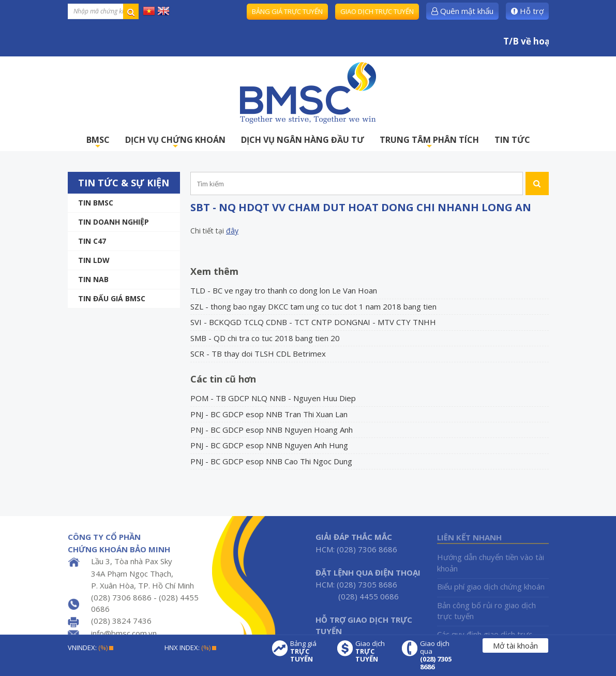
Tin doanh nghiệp (114, 222)
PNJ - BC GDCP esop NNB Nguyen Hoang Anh (272, 430)
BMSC (98, 143)
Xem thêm (214, 271)
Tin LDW (94, 260)
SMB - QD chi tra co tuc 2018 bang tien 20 (265, 338)
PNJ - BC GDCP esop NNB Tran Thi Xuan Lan (269, 414)
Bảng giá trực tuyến (287, 11)
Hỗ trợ (527, 11)
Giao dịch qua (438, 655)
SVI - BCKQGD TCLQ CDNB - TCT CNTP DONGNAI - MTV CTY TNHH (313, 322)
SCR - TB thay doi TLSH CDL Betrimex (258, 354)
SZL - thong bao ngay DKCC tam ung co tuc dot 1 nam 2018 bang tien (313, 306)
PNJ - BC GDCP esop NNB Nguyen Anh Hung (269, 445)
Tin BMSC (96, 203)
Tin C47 (92, 241)
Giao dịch (373, 651)
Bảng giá (308, 651)
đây (232, 231)
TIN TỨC (512, 140)
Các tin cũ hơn (223, 379)
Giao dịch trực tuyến (377, 11)
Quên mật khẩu (462, 11)
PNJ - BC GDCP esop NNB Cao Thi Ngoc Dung (271, 461)
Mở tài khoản (515, 645)
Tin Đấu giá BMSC (112, 298)
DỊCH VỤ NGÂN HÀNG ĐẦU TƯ (303, 140)
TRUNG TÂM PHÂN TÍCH (429, 143)
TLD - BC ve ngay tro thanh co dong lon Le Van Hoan (284, 290)
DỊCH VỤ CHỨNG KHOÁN (175, 143)
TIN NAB (93, 279)
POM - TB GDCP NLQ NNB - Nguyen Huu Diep (273, 398)
